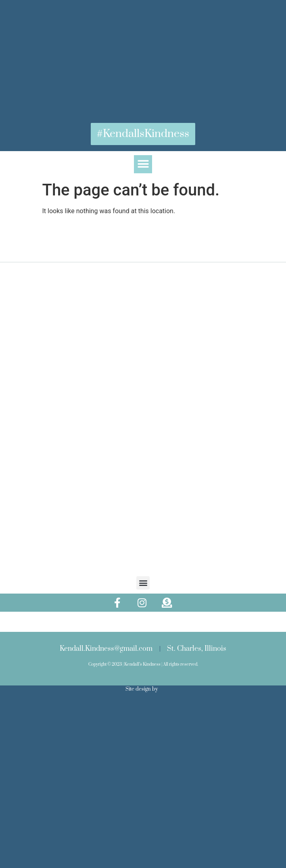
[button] (143, 164)
